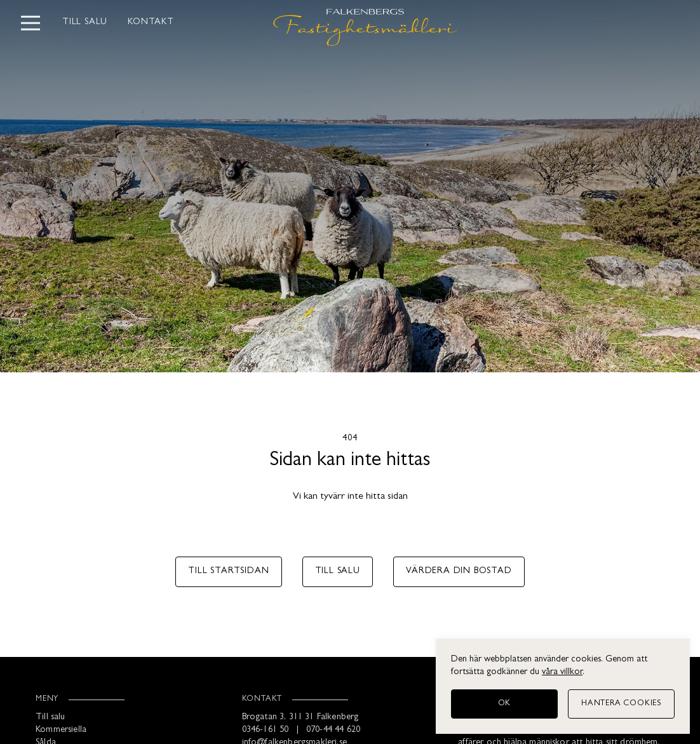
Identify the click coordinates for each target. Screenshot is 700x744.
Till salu (85, 23)
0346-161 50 (266, 730)
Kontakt (151, 23)
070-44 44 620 (333, 730)
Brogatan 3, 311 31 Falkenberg (300, 718)
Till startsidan (228, 572)
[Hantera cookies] (621, 704)
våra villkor (562, 673)
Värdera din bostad (459, 572)
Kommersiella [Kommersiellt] (61, 730)
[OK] (504, 704)
